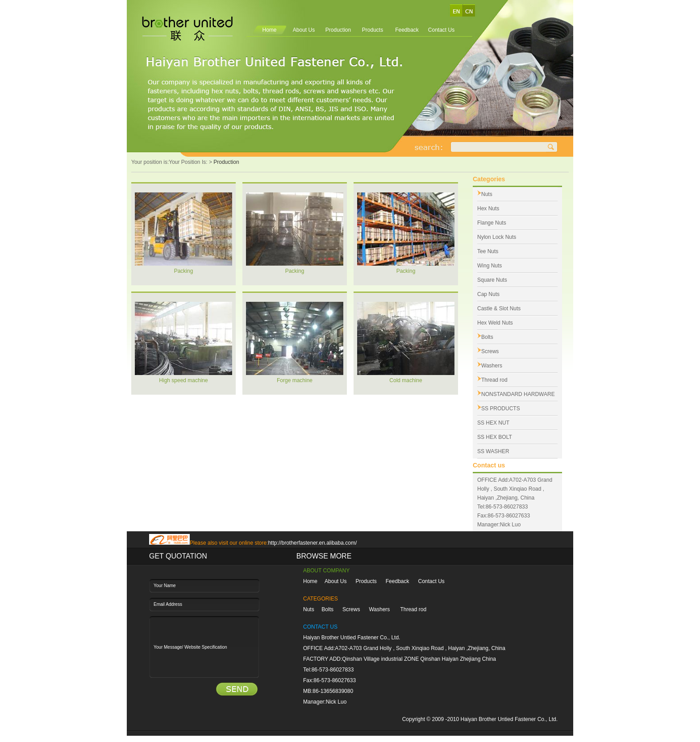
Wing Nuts (490, 266)
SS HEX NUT (493, 423)
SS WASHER (493, 451)
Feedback (407, 30)
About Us (304, 30)
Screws (490, 351)
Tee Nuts (488, 251)
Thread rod (494, 380)
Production (338, 30)
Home (269, 30)
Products (373, 30)
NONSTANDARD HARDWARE (518, 394)
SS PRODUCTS (501, 409)
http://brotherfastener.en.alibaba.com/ (312, 543)
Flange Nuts (492, 223)
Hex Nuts (488, 208)
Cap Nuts (488, 294)
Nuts (487, 194)
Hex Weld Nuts (495, 323)
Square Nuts (492, 280)
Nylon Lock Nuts (497, 237)
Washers (492, 366)
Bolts (487, 337)
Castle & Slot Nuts (499, 308)
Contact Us (441, 30)
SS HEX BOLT (495, 437)
